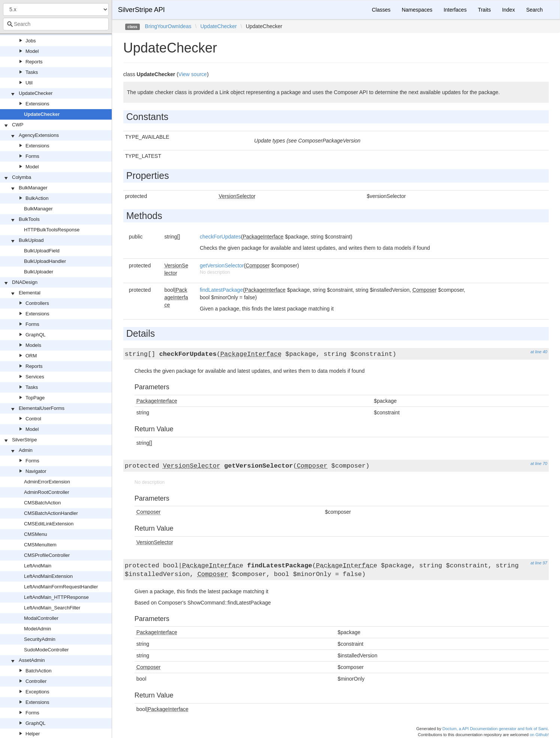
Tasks (32, 72)
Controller (36, 681)
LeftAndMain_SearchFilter (52, 608)
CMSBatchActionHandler (51, 513)
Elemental (30, 293)
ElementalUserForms (42, 408)
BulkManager (33, 188)
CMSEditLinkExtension (49, 524)
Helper (33, 734)
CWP (18, 125)
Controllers (37, 303)
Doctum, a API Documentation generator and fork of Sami (495, 729)
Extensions (37, 104)
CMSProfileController (47, 555)
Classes (381, 10)
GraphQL (35, 335)
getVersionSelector (222, 265)
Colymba (22, 177)
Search (535, 10)
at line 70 (539, 463)
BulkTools (29, 219)
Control (33, 419)
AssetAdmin (32, 660)
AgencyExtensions (39, 135)
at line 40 (539, 352)
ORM (31, 356)
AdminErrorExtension (47, 482)
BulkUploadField (42, 251)
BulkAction (37, 198)
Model (32, 51)
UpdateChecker (36, 93)
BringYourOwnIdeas (168, 26)
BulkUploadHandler (45, 261)
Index (508, 10)
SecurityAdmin (40, 639)
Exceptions (37, 692)
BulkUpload (31, 240)
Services (35, 377)
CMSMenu (35, 534)
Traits (484, 10)
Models (33, 345)
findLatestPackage (221, 290)
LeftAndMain (38, 566)
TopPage (35, 398)
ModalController (41, 618)
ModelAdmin (37, 629)
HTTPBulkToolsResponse (52, 230)
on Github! (539, 735)
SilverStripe (24, 440)
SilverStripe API (141, 10)
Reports (34, 62)
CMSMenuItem (40, 545)
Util (29, 83)
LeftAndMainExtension (48, 576)
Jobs (31, 41)
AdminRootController (47, 492)
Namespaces (417, 10)
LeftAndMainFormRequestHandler (61, 587)
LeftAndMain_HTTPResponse (56, 597)
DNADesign (25, 282)
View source (193, 74)
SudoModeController (46, 650)
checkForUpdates (220, 237)
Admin (26, 450)
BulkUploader (39, 272)
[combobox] (56, 24)
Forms (32, 156)
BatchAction (38, 671)
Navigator (36, 471)
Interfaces (455, 10)
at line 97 (539, 563)
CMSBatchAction (42, 503)
